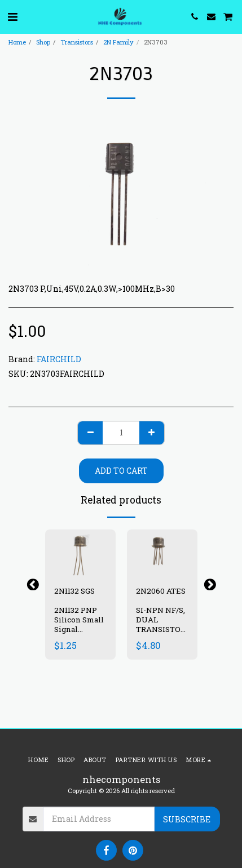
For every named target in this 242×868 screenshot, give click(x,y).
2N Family (118, 42)
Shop (43, 42)
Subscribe (187, 819)
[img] (80, 553)
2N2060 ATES (161, 591)
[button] (12, 16)
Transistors (77, 42)
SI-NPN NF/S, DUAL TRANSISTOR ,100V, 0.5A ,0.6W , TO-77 (161, 629)
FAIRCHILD (59, 359)
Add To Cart (121, 471)
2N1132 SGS (74, 591)
